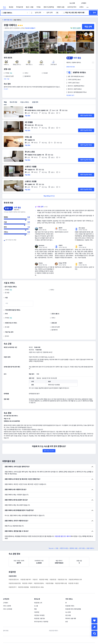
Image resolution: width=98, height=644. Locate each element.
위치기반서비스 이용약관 (41, 608)
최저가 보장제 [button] (77, 28)
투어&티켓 (20, 7)
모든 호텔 (68, 602)
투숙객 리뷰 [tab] (13, 102)
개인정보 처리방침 (39, 602)
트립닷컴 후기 (13, 574)
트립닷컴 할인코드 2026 (37, 574)
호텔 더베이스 (10, 25)
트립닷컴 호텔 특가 (26, 566)
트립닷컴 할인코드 (14, 566)
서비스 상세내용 (8, 596)
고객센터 (6, 589)
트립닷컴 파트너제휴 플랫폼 (73, 596)
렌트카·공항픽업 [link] (49, 7)
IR (66, 589)
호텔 (57, 535)
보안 (67, 608)
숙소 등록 (68, 599)
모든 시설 (7, 79)
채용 (35, 596)
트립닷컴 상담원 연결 (15, 570)
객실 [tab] (5, 102)
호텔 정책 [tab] (35, 102)
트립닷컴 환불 (50, 570)
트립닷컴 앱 (53, 566)
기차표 (38, 7)
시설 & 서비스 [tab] (25, 102)
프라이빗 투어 (72, 7)
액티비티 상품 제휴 (71, 605)
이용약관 (37, 599)
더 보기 (6, 89)
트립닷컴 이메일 (44, 566)
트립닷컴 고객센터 (27, 570)
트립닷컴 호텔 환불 (23, 574)
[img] (21, 42)
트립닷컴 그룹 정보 (39, 605)
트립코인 (35, 566)
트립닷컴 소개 (38, 589)
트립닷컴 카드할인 (73, 570)
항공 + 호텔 (30, 7)
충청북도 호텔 (73, 535)
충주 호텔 (82, 535)
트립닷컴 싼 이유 (62, 566)
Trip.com (51, 535)
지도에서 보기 (70, 95)
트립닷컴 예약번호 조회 (75, 566)
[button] (78, 3)
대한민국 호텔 (64, 535)
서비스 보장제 (7, 593)
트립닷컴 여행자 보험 (61, 570)
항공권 (11, 7)
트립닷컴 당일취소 (39, 570)
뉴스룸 (36, 593)
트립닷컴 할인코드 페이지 (63, 523)
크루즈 (81, 7)
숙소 (4, 7)
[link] (72, 3)
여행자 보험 (61, 7)
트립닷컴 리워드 (70, 593)
